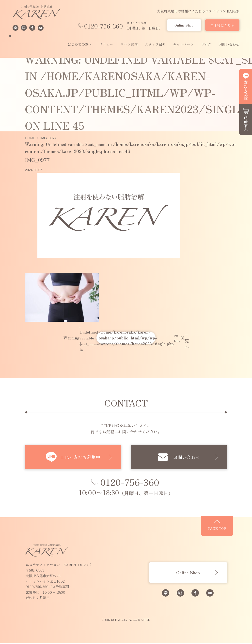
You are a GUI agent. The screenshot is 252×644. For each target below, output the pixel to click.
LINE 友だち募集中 (78, 457)
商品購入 (246, 123)
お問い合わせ (229, 44)
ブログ (206, 44)
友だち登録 (246, 90)
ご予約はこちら (222, 25)
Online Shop (184, 25)
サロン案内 (129, 44)
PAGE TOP (226, 531)
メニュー (106, 44)
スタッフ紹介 (155, 44)
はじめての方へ (80, 44)
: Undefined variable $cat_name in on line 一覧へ (126, 338)
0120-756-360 (103, 26)
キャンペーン (183, 44)
